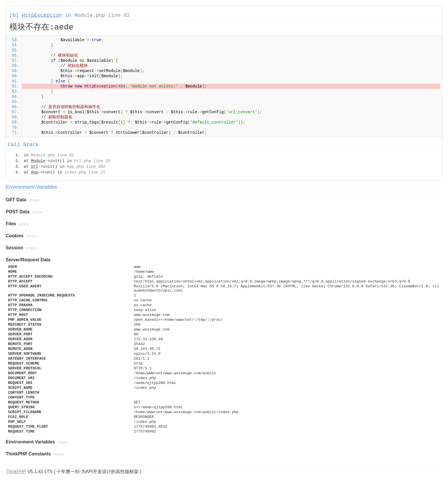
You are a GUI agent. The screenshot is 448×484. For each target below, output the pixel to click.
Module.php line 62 (102, 15)
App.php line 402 (86, 167)
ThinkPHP (16, 472)
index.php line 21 (85, 172)
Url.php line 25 (92, 161)
